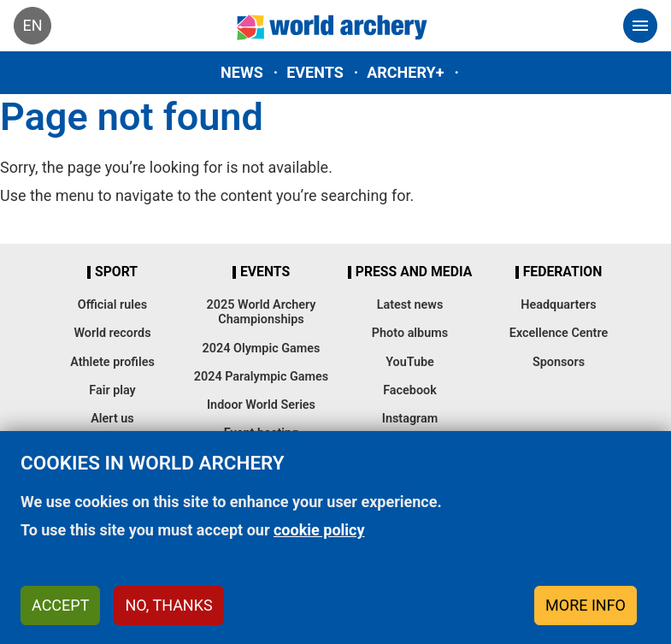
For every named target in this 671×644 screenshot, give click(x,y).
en (32, 25)
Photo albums (410, 333)
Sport (116, 272)
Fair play (112, 390)
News (242, 72)
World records (112, 333)
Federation (563, 272)
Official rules (112, 305)
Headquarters (558, 305)
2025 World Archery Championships (262, 312)
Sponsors (559, 362)
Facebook (410, 390)
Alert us (112, 419)
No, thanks (168, 615)
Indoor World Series (261, 405)
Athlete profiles (112, 362)
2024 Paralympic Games (262, 377)
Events (315, 72)
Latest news (410, 305)
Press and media (414, 272)
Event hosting (262, 433)
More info (586, 615)
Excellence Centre (559, 333)
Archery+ (405, 72)
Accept (60, 615)
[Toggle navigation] (640, 26)
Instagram (410, 419)
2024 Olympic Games (262, 349)
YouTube (410, 362)
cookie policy (319, 540)
